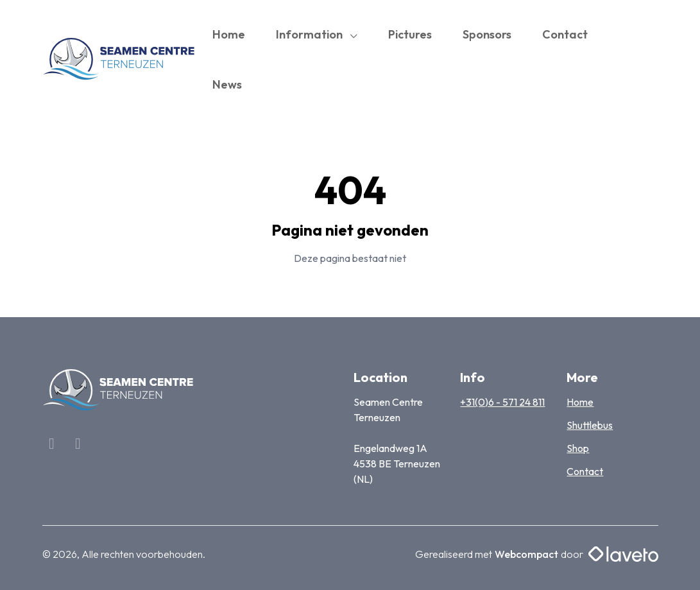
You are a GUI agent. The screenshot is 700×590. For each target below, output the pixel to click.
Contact (565, 34)
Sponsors (487, 34)
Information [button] (311, 34)
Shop (578, 448)
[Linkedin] (78, 445)
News (227, 84)
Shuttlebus (590, 425)
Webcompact (526, 554)
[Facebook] (53, 445)
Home (229, 34)
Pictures (410, 34)
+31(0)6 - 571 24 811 (502, 402)
